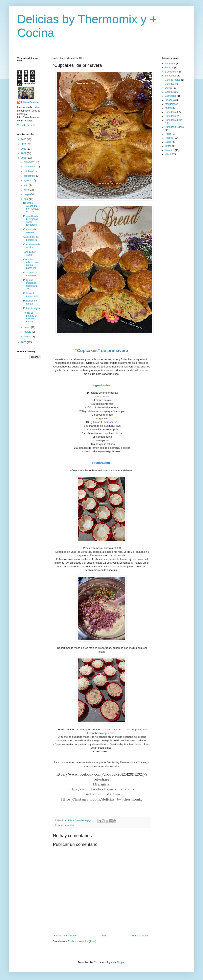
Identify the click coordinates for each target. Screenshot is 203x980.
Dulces (169, 88)
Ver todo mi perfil (26, 125)
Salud (168, 142)
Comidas (170, 84)
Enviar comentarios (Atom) (82, 941)
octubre (28, 171)
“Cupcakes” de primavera (31, 238)
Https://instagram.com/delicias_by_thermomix (101, 799)
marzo (27, 327)
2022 (24, 153)
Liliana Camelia (30, 102)
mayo (27, 194)
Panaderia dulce (174, 120)
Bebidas (169, 68)
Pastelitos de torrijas (30, 302)
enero (27, 337)
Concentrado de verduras (32, 246)
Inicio (104, 936)
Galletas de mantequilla (31, 295)
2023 (24, 149)
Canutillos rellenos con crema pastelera (31, 264)
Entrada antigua (141, 936)
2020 (24, 342)
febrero (28, 332)
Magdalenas (171, 104)
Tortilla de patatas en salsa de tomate (30, 317)
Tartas (168, 146)
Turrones (170, 150)
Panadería (170, 116)
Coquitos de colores (30, 231)
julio (26, 185)
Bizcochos (170, 72)
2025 (24, 139)
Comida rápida (173, 80)
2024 (24, 144)
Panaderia (170, 112)
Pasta (168, 134)
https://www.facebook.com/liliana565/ (102, 789)
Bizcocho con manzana (30, 274)
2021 (24, 158)
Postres (169, 138)
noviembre (30, 167)
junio (27, 190)
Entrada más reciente (65, 936)
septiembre (30, 176)
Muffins (169, 108)
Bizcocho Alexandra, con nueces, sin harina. (31, 207)
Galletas (169, 92)
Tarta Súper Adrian (29, 253)
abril (26, 199)
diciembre (29, 162)
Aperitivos (69, 825)
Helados (169, 100)
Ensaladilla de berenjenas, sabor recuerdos (31, 221)
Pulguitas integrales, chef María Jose (30, 284)
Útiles (168, 154)
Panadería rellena (174, 127)
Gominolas (171, 96)
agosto (28, 180)
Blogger (120, 962)
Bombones (171, 76)
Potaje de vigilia (32, 308)
